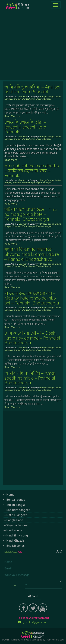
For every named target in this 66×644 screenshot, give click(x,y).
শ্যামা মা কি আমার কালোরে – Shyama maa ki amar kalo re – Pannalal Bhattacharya (32, 254)
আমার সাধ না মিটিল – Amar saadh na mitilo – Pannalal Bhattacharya (30, 378)
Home (10, 495)
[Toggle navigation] (56, 5)
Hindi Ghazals (15, 541)
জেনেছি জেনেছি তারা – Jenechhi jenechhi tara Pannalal (25, 127)
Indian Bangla (16, 505)
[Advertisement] (33, 47)
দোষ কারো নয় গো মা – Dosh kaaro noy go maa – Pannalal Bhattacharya (32, 338)
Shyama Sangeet (44, 99)
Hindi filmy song (17, 535)
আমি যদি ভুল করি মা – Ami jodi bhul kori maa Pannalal (32, 89)
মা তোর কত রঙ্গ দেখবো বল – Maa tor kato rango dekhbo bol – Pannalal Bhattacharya (32, 298)
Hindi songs (14, 530)
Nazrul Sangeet (16, 515)
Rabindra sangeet (18, 510)
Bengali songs (47, 97)
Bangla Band (15, 520)
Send (33, 596)
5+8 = (12, 585)
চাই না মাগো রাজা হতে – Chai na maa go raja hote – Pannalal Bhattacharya (31, 214)
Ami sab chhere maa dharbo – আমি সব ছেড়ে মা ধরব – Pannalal (32, 170)
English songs (15, 546)
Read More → (12, 116)
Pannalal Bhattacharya (23, 99)
